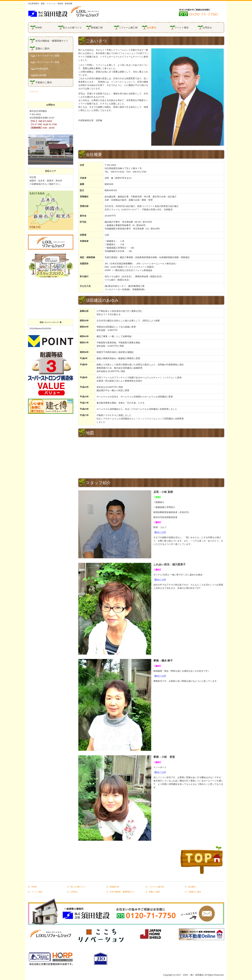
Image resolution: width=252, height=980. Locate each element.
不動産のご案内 (44, 82)
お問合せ (207, 28)
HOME (38, 28)
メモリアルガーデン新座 (47, 62)
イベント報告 (182, 28)
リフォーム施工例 (128, 28)
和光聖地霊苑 (42, 69)
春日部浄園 (41, 75)
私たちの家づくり (72, 28)
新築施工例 (97, 28)
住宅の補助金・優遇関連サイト (52, 41)
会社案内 (151, 28)
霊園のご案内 (42, 48)
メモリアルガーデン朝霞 (47, 56)
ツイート (34, 92)
